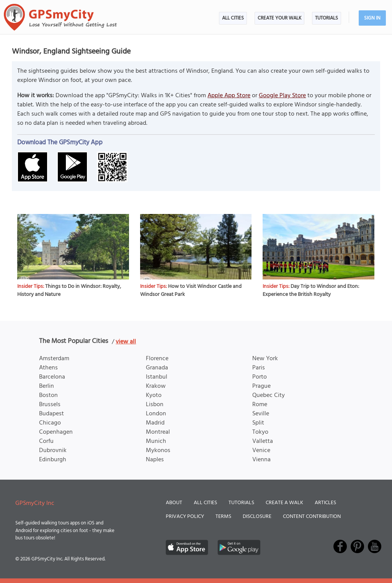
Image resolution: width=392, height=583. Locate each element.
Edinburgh (53, 460)
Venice (261, 451)
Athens (48, 368)
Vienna (261, 460)
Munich (156, 441)
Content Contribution (312, 517)
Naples (155, 460)
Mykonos (158, 451)
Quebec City (269, 395)
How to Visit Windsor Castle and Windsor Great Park (191, 291)
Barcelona (52, 377)
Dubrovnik (53, 451)
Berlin (47, 386)
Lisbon (155, 405)
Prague (261, 386)
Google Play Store (282, 96)
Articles (325, 503)
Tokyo (260, 432)
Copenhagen (56, 432)
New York (265, 359)
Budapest (51, 414)
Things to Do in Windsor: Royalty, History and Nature (69, 291)
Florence (157, 359)
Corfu (46, 441)
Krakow (156, 386)
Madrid (155, 423)
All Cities (233, 18)
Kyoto (154, 395)
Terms (223, 517)
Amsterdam (54, 359)
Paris (259, 368)
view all (126, 342)
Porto (260, 377)
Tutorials (327, 18)
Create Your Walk (279, 18)
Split (258, 423)
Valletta (263, 441)
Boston (48, 395)
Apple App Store (229, 96)
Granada (157, 368)
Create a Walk (284, 503)
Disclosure (257, 517)
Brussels (50, 405)
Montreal (158, 432)
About (174, 503)
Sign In (372, 18)
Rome (260, 405)
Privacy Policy (185, 517)
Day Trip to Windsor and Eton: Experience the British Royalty (311, 291)
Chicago (50, 423)
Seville (261, 414)
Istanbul (157, 377)
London (156, 414)
